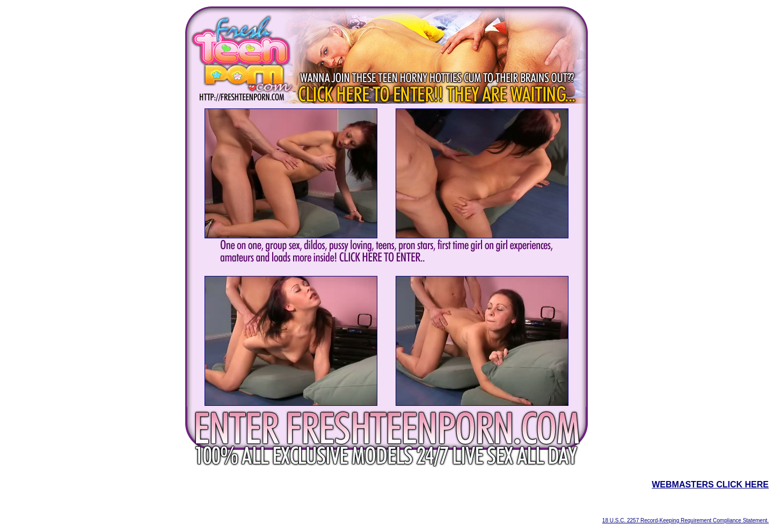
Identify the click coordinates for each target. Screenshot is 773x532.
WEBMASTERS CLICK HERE (710, 484)
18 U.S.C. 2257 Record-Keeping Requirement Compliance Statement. (686, 520)
